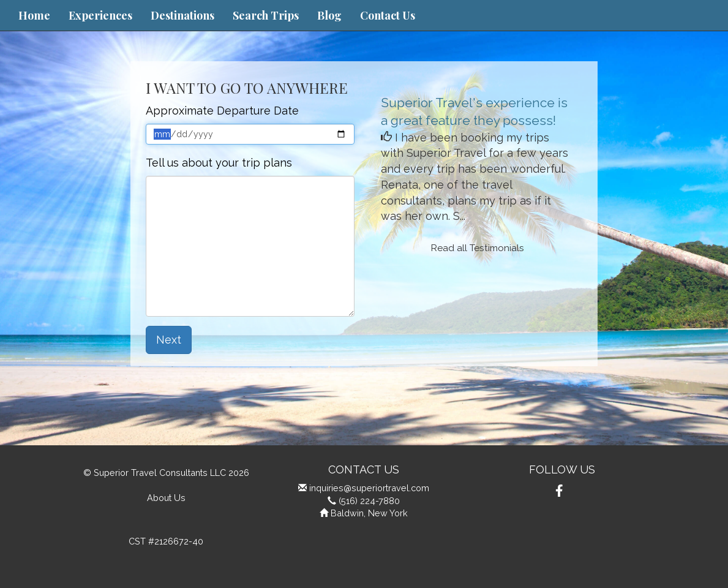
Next (169, 340)
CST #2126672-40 (166, 541)
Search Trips (266, 15)
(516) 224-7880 (369, 501)
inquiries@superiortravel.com (369, 488)
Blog (329, 15)
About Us (166, 498)
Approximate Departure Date (222, 111)
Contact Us (388, 15)
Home (34, 15)
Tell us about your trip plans (219, 163)
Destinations (182, 15)
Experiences (100, 15)
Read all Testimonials (478, 248)
